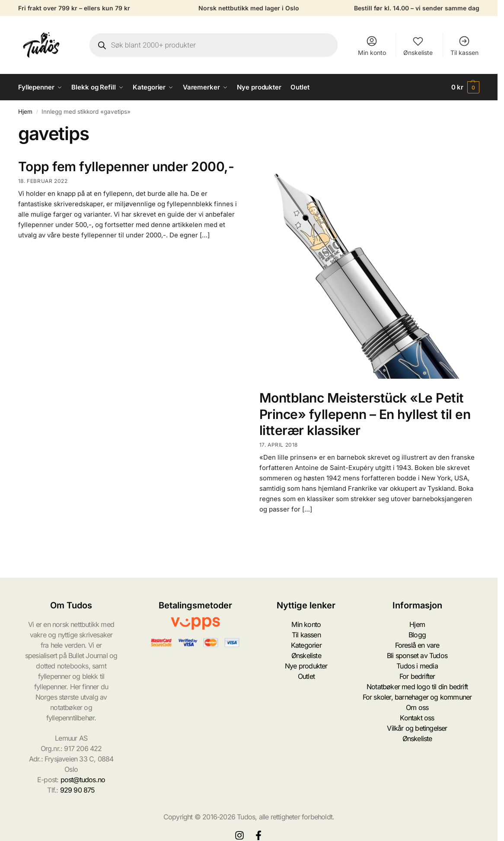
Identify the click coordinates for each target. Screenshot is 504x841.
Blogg (417, 635)
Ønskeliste (418, 46)
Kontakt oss (417, 718)
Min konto (372, 46)
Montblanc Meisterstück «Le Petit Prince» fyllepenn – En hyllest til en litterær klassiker (365, 414)
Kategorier (306, 645)
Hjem (25, 112)
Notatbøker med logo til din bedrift (417, 687)
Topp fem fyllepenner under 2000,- (126, 166)
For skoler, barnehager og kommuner (417, 697)
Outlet (306, 676)
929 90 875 (78, 790)
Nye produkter (306, 666)
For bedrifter (417, 676)
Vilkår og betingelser (417, 728)
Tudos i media (417, 666)
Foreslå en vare (417, 645)
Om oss (417, 707)
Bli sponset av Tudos (417, 656)
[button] (466, 87)
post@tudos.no (83, 780)
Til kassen (464, 46)
